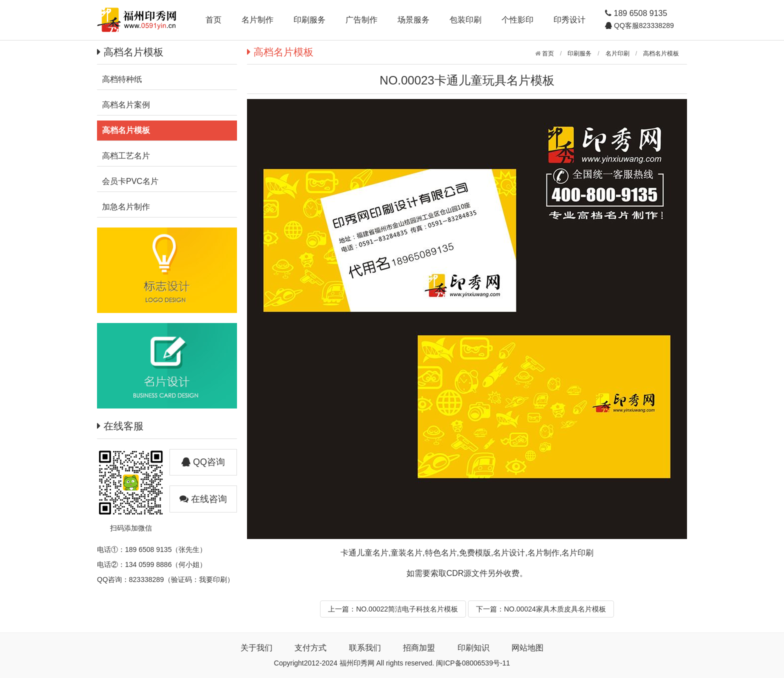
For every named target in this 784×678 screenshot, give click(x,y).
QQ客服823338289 (643, 25)
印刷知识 (473, 648)
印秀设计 (569, 20)
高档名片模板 (661, 53)
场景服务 (413, 20)
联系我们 (365, 648)
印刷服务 (309, 20)
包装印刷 (465, 20)
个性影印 (517, 20)
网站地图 (527, 648)
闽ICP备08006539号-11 (473, 663)
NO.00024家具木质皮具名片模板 (555, 609)
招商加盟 (419, 648)
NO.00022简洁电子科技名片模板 (407, 609)
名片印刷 (617, 53)
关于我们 (256, 648)
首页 (213, 20)
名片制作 (257, 20)
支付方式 (310, 648)
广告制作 (361, 20)
